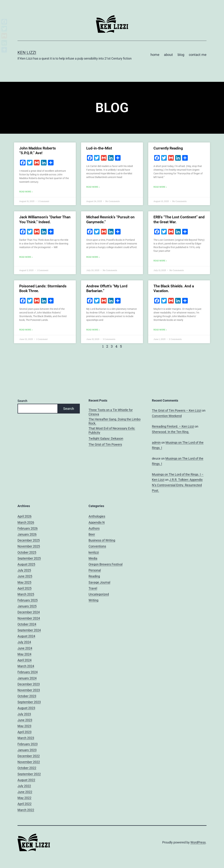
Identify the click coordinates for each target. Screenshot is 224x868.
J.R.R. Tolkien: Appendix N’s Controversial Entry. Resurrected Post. (177, 485)
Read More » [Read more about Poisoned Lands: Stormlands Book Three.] (26, 330)
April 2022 (24, 804)
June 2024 (25, 648)
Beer (92, 534)
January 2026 (27, 534)
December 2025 (29, 540)
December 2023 (29, 684)
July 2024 (24, 642)
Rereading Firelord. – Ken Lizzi (173, 426)
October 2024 (27, 624)
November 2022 (29, 762)
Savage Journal (99, 582)
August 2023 (26, 708)
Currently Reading (168, 148)
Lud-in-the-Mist (99, 148)
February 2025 (28, 600)
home (155, 55)
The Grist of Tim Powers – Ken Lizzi (177, 410)
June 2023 (25, 720)
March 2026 (26, 522)
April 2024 (24, 660)
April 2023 (24, 732)
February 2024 (28, 672)
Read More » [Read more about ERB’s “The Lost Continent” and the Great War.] (160, 261)
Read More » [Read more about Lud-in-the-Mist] (93, 187)
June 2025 (25, 576)
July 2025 (24, 570)
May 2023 (24, 726)
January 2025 (27, 606)
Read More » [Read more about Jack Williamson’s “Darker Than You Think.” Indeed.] (26, 257)
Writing (93, 600)
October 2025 (27, 552)
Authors (94, 528)
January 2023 (27, 750)
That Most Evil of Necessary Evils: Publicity (112, 430)
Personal (95, 570)
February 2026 (28, 528)
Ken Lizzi (27, 53)
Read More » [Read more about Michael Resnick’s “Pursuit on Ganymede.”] (93, 257)
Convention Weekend (167, 416)
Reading (94, 576)
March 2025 (26, 594)
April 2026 (24, 516)
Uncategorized (99, 594)
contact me (198, 55)
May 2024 (24, 654)
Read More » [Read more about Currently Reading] (160, 187)
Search (22, 401)
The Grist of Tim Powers (105, 444)
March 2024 (26, 666)
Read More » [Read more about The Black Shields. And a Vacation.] (160, 330)
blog (181, 55)
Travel (93, 588)
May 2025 (24, 582)
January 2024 (27, 678)
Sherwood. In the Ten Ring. (171, 432)
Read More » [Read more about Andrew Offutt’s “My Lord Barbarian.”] (93, 330)
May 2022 (24, 798)
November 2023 (29, 690)
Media (93, 558)
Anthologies (97, 516)
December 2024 (29, 612)
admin (156, 442)
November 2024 (29, 618)
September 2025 (29, 558)
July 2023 (24, 714)
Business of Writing (102, 540)
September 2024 (29, 630)
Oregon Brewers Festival (106, 564)
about (168, 55)
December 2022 (29, 756)
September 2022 (29, 774)
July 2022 (24, 786)
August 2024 (26, 636)
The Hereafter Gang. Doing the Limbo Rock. (115, 421)
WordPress (198, 842)
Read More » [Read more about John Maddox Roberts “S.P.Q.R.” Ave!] (26, 192)
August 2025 (26, 564)
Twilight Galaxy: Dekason (106, 438)
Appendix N (97, 522)
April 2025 (24, 588)
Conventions (97, 546)
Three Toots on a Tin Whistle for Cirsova (111, 412)
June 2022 (25, 792)
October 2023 (27, 696)
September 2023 (29, 702)
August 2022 (26, 780)
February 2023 (28, 744)
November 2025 (29, 546)
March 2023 (26, 738)
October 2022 (27, 768)
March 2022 (26, 810)
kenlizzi (94, 552)
